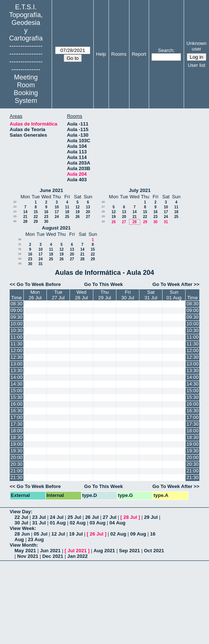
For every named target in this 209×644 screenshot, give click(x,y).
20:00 (17, 457)
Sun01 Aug (174, 295)
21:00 (17, 471)
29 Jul (151, 517)
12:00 (17, 350)
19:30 (17, 451)
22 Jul (21, 517)
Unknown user (196, 46)
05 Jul (41, 534)
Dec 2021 (53, 556)
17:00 (17, 417)
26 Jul (92, 517)
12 (78, 207)
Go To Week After (172, 284)
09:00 (17, 310)
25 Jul (74, 517)
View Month (23, 545)
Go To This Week (103, 284)
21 (25, 217)
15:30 (17, 397)
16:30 (17, 411)
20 (88, 212)
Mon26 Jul (35, 295)
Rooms (119, 54)
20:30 (17, 464)
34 (20, 259)
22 (15, 202)
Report (139, 54)
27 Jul (110, 517)
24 (15, 212)
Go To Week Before (39, 284)
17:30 (17, 424)
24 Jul (57, 517)
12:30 (17, 357)
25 (15, 216)
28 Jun (22, 534)
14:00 (17, 377)
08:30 (17, 304)
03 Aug (98, 523)
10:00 (17, 324)
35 (20, 264)
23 (15, 207)
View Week (22, 528)
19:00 (17, 444)
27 (88, 217)
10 (57, 207)
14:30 (17, 384)
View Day (20, 512)
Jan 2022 (78, 556)
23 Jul (39, 517)
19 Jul (76, 534)
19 (78, 212)
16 (46, 212)
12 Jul (58, 534)
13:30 (17, 370)
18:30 (17, 437)
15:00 (17, 391)
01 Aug (58, 523)
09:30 (17, 317)
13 (88, 207)
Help (101, 54)
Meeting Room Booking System (26, 89)
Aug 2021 (104, 551)
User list (197, 65)
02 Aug (78, 523)
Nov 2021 (28, 556)
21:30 (17, 477)
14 (25, 212)
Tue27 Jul (58, 295)
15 (36, 212)
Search (166, 50)
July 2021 (140, 190)
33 (20, 254)
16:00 (17, 404)
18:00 (17, 431)
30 (46, 222)
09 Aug (138, 534)
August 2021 (56, 228)
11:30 (17, 344)
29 (36, 222)
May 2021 (25, 551)
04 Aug (117, 523)
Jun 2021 (50, 551)
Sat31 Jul (151, 295)
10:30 (17, 330)
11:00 (17, 337)
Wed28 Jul (82, 295)
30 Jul (21, 523)
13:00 (17, 364)
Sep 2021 (129, 551)
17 (57, 212)
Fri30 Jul (128, 295)
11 (67, 207)
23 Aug (36, 539)
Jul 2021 (77, 551)
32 (20, 249)
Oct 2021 (154, 551)
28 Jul (130, 517)
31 (166, 222)
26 (78, 217)
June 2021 (52, 190)
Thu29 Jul (105, 295)
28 (25, 222)
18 (67, 212)
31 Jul (39, 523)
